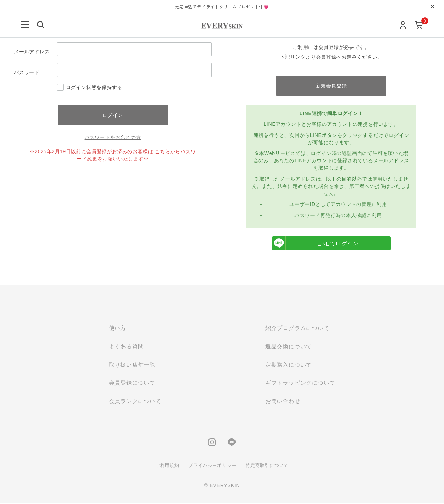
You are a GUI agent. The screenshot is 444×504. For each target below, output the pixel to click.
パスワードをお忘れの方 (113, 138)
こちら (162, 152)
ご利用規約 (167, 466)
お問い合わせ (283, 402)
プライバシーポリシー (212, 466)
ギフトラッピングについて (300, 384)
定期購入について (289, 365)
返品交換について (289, 347)
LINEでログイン (315, 244)
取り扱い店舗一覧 (132, 365)
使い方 (118, 328)
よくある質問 (126, 347)
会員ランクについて (135, 402)
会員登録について (132, 384)
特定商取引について (267, 466)
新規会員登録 (331, 86)
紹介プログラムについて (297, 328)
